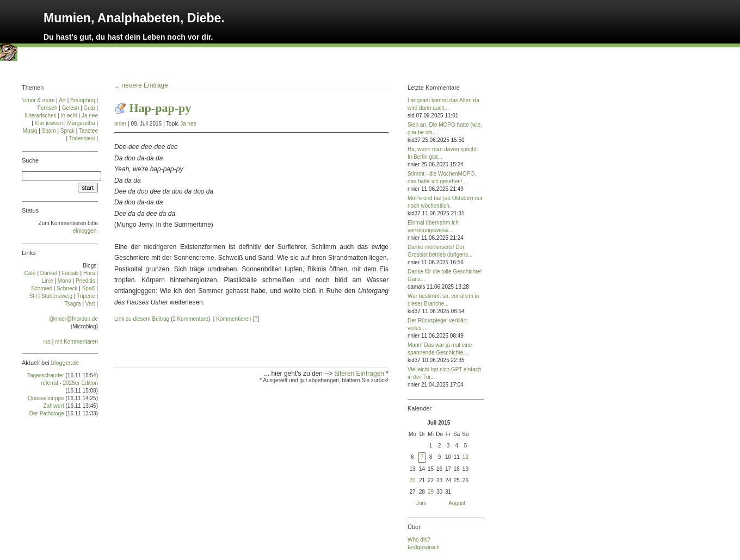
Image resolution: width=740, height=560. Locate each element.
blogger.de (65, 363)
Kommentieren (234, 319)
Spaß (89, 288)
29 (431, 492)
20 (412, 480)
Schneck (67, 288)
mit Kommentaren (76, 342)
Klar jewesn (49, 123)
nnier (120, 124)
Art (62, 100)
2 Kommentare (190, 319)
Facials (70, 273)
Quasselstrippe (46, 398)
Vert (90, 304)
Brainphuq (83, 100)
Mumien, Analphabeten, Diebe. (134, 18)
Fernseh (48, 108)
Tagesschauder (46, 375)
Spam (49, 131)
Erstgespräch (424, 547)
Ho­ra (89, 273)
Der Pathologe (47, 413)
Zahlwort (53, 406)
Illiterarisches (40, 116)
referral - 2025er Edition (69, 383)
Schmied (42, 288)
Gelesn (71, 108)
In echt (69, 116)
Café (30, 273)
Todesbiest (82, 138)
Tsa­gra (73, 304)
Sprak (67, 131)
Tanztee (88, 131)
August (457, 503)
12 (465, 457)
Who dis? (419, 540)
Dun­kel (49, 273)
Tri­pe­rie (86, 296)
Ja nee (188, 124)
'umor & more (39, 100)
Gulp (89, 108)
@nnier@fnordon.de (73, 319)
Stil (33, 296)
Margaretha (81, 123)
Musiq (30, 131)
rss (47, 342)
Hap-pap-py (161, 108)
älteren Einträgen (360, 374)
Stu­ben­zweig (57, 296)
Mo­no (64, 281)
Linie (48, 281)
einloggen (85, 231)
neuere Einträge (144, 85)
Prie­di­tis (85, 281)
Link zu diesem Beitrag (142, 319)
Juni (421, 503)
